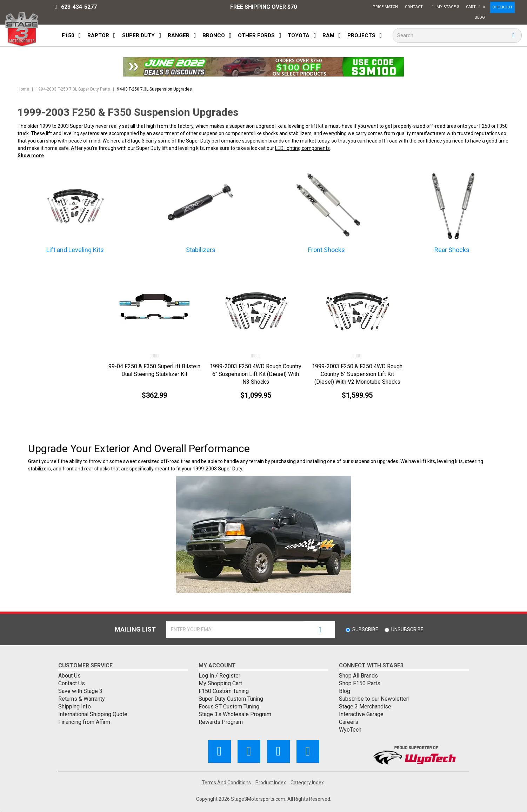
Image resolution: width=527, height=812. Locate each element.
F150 (68, 35)
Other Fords (256, 35)
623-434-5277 (76, 7)
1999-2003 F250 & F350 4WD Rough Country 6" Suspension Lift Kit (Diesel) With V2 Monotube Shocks (357, 374)
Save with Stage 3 (80, 691)
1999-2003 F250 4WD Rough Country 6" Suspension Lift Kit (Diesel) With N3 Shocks (256, 374)
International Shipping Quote (93, 714)
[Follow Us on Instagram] (308, 751)
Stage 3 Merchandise (365, 707)
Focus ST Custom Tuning (229, 707)
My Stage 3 (445, 8)
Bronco (214, 35)
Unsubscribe (407, 629)
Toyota (299, 35)
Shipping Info (75, 707)
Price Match (386, 8)
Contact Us (72, 683)
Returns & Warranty (82, 699)
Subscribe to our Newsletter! (374, 699)
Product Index (271, 783)
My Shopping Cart (220, 683)
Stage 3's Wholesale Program (235, 714)
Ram (328, 35)
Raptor (98, 35)
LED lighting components (302, 148)
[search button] (513, 35)
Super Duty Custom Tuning (231, 699)
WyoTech (350, 730)
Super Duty (138, 35)
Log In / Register (219, 676)
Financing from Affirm (84, 722)
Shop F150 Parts (360, 683)
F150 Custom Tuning (224, 691)
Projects (361, 35)
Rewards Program (221, 722)
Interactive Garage (361, 714)
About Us (69, 676)
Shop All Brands (358, 676)
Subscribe (365, 629)
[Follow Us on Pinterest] (278, 751)
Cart (476, 8)
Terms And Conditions (226, 783)
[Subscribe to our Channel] (249, 751)
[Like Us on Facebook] (219, 751)
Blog (481, 17)
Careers (349, 722)
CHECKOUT (502, 7)
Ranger (179, 35)
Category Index (307, 783)
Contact (415, 6)
